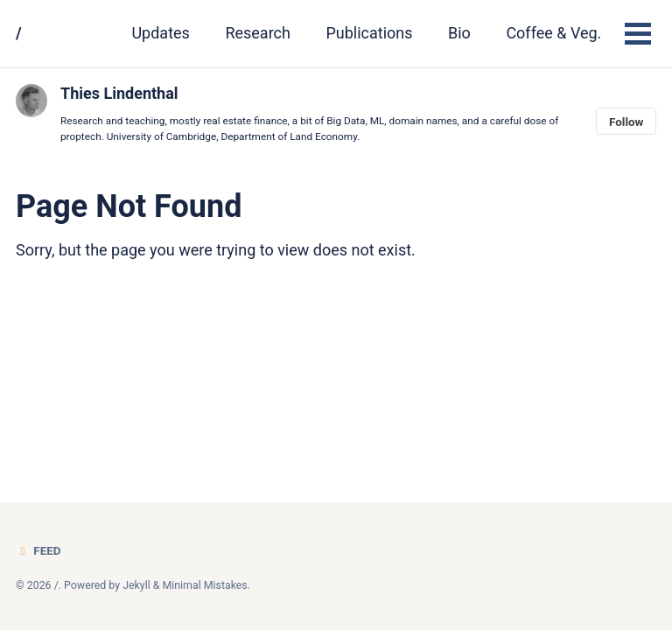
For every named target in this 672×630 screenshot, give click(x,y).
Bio (459, 33)
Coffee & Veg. (553, 33)
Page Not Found (129, 206)
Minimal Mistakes (204, 585)
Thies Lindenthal (119, 93)
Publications (369, 33)
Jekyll (136, 585)
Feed (38, 550)
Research (258, 33)
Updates (160, 33)
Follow (626, 122)
